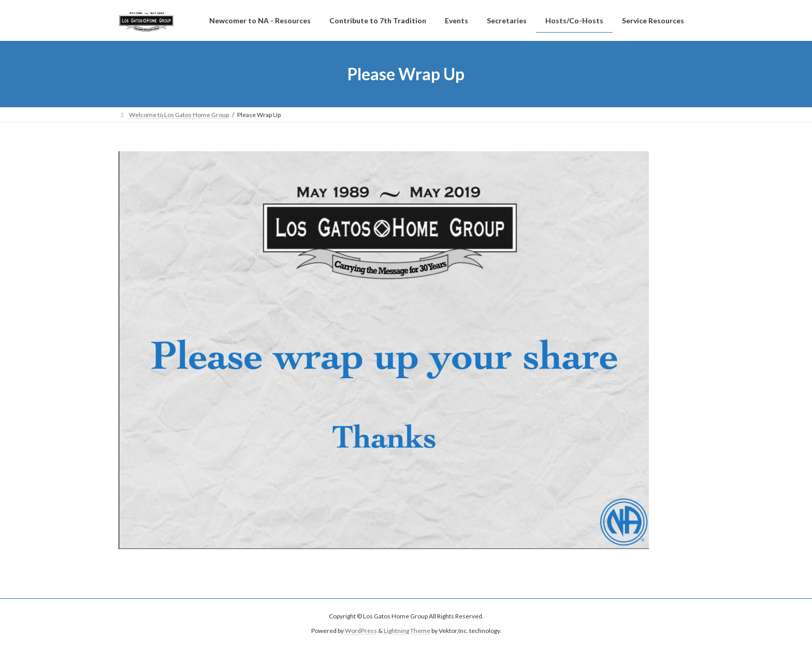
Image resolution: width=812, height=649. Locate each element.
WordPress (361, 631)
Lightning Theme (407, 631)
